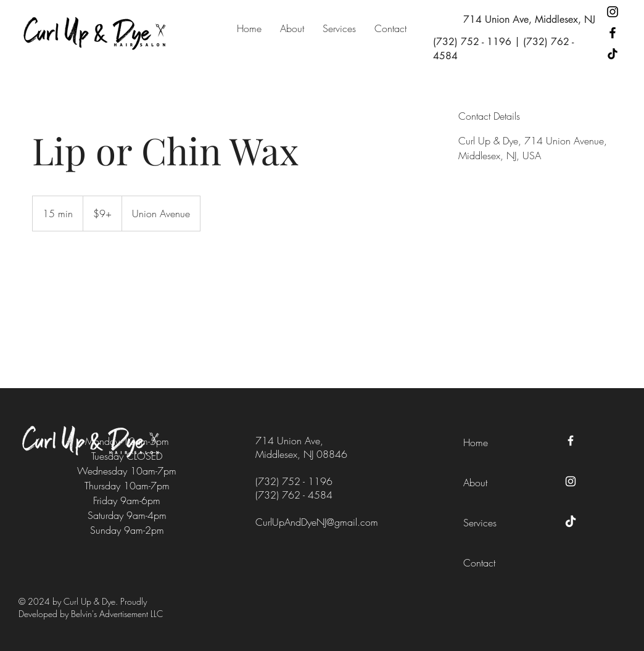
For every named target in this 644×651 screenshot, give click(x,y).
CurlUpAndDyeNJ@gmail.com (317, 522)
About (475, 483)
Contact (479, 563)
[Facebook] (613, 33)
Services (480, 523)
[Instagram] (613, 12)
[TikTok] (613, 54)
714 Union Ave (288, 441)
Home (476, 442)
